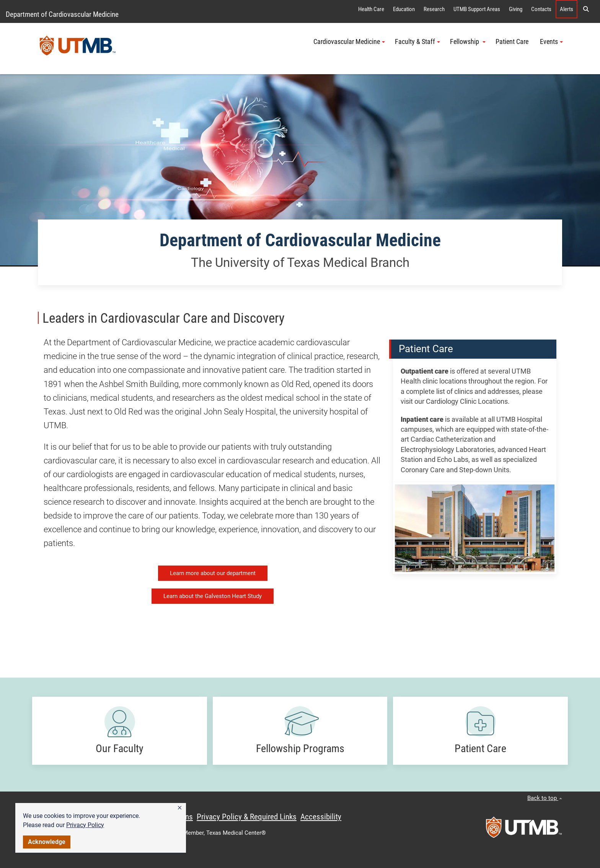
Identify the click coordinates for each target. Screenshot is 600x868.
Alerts (567, 9)
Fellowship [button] (468, 42)
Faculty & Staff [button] (417, 42)
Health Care (371, 9)
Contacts (541, 9)
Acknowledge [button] (47, 842)
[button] (180, 808)
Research (434, 9)
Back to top (545, 798)
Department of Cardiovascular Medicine (62, 14)
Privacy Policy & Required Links (247, 817)
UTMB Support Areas (477, 9)
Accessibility (321, 817)
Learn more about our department (213, 573)
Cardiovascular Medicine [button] (349, 42)
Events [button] (551, 42)
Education (404, 9)
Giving (516, 9)
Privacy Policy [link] (85, 825)
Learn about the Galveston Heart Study (213, 596)
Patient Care (513, 42)
